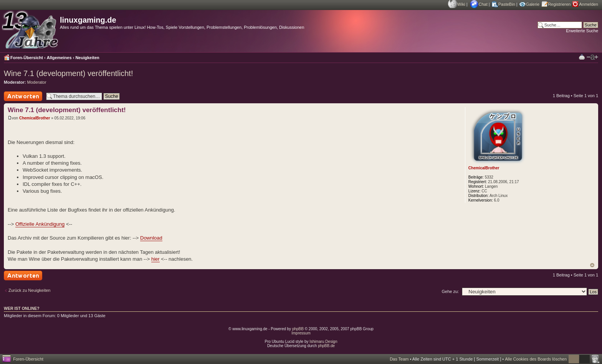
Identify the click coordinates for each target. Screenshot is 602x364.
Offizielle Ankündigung (40, 224)
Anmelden (589, 4)
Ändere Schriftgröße (592, 57)
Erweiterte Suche (582, 31)
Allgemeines (59, 58)
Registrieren (559, 4)
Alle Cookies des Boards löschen (536, 359)
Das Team (399, 359)
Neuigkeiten (87, 58)
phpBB (298, 329)
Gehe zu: (450, 291)
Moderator (37, 82)
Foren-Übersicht (27, 58)
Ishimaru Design (323, 342)
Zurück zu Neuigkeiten (29, 290)
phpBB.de (326, 346)
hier (155, 259)
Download (151, 238)
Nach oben (592, 265)
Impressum (301, 333)
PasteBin (507, 4)
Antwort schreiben (23, 96)
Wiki (461, 4)
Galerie (533, 4)
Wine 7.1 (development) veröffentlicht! (68, 73)
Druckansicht (582, 57)
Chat (483, 4)
